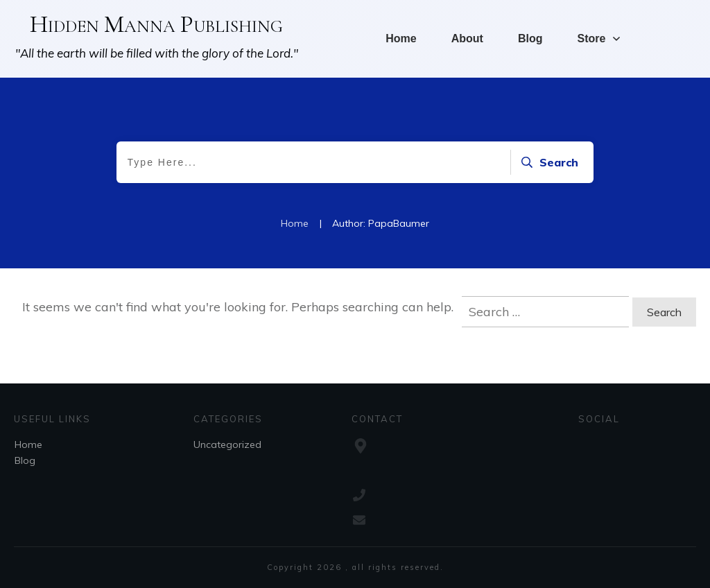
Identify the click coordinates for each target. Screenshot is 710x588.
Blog (25, 460)
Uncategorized (227, 444)
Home (28, 444)
